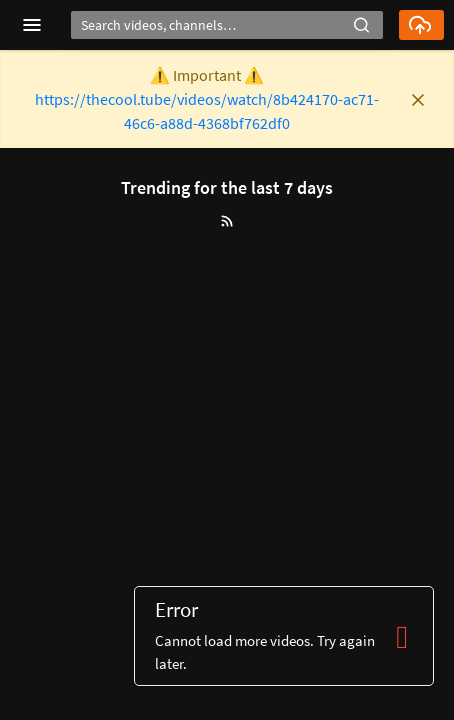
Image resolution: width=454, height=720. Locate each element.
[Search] (227, 25)
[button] (361, 23)
